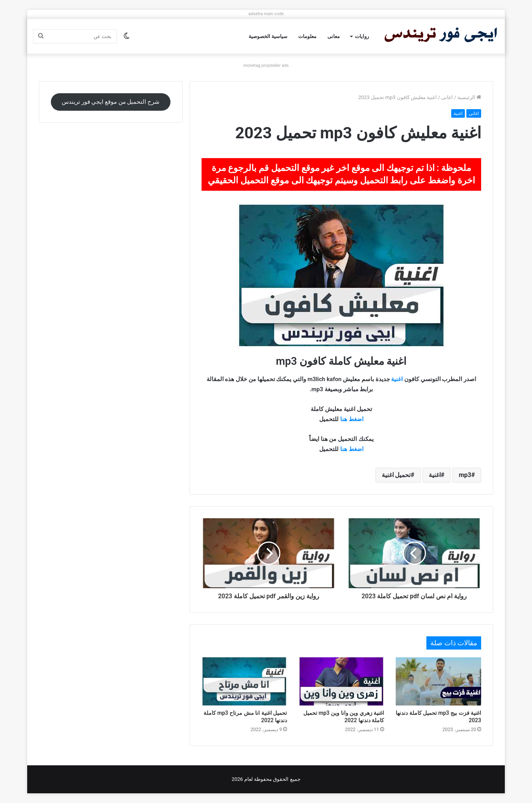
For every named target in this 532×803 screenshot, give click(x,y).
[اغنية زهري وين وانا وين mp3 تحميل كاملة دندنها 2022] (341, 681)
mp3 (465, 475)
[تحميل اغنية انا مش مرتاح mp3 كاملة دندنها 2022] (244, 681)
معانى (334, 36)
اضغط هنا (352, 419)
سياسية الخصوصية (268, 36)
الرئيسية (469, 97)
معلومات (307, 36)
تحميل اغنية (396, 475)
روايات (362, 36)
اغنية (458, 113)
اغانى (447, 97)
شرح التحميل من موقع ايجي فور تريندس (111, 102)
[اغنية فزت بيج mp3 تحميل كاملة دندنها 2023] (438, 681)
